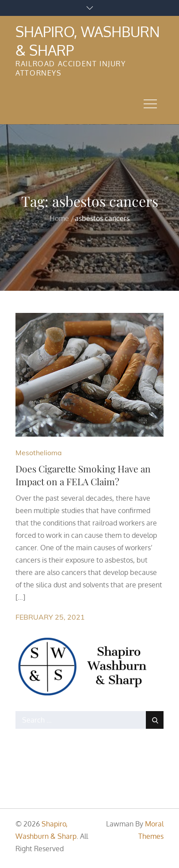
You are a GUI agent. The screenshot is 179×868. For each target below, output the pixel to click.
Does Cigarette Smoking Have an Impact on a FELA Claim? (83, 475)
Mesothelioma (39, 453)
